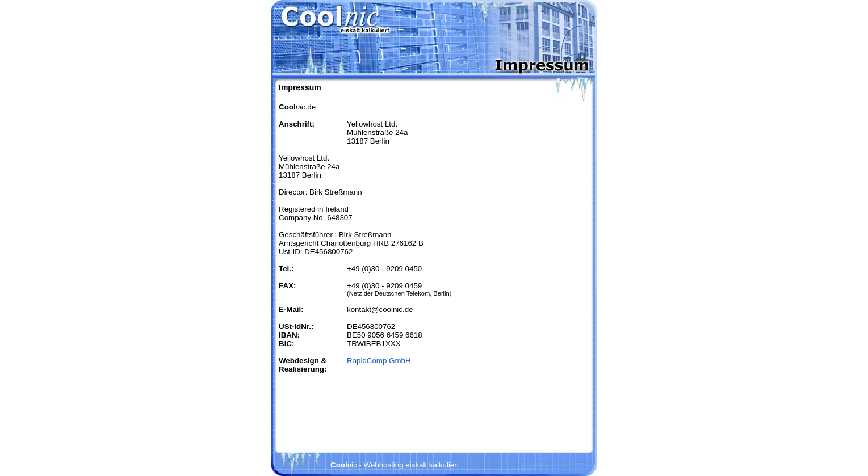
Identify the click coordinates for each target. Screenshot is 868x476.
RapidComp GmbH (379, 361)
